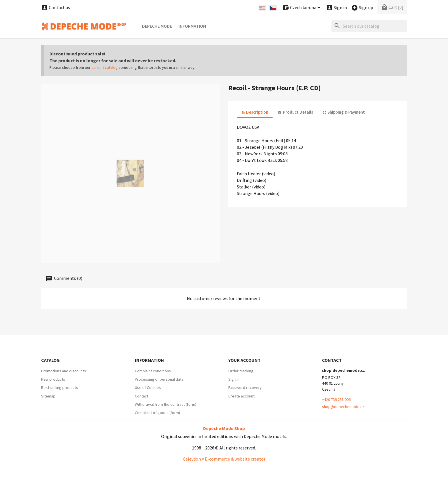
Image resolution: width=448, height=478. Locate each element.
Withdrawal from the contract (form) (166, 404)
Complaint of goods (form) (157, 413)
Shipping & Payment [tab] (344, 112)
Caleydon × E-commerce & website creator (224, 459)
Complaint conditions (153, 371)
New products (53, 379)
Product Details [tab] (295, 112)
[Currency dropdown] (302, 8)
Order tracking (241, 371)
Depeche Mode (157, 26)
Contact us (56, 7)
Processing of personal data (159, 379)
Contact (142, 396)
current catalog (105, 67)
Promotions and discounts (64, 371)
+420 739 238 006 (336, 399)
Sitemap (48, 396)
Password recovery (245, 387)
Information (192, 26)
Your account (244, 360)
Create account (241, 396)
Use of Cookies (148, 387)
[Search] (369, 26)
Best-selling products (60, 387)
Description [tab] (255, 112)
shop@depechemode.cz (343, 407)
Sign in (234, 379)
